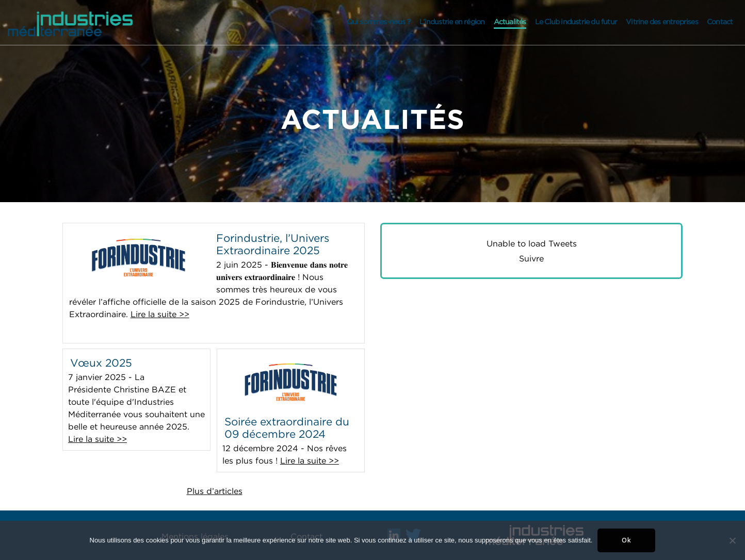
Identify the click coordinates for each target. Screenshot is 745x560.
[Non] (732, 540)
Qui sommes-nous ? (379, 21)
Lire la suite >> (160, 314)
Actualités (510, 21)
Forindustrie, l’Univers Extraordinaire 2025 (273, 244)
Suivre (531, 258)
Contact (720, 21)
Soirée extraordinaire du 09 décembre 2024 (287, 427)
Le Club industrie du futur (576, 21)
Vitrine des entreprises (662, 21)
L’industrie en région (452, 21)
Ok (627, 540)
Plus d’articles (215, 491)
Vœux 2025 (101, 363)
